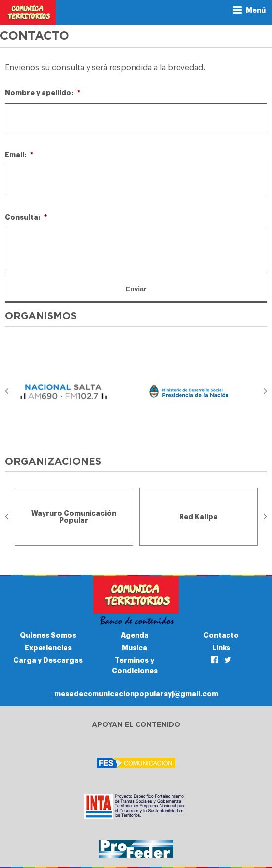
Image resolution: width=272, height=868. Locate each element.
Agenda (135, 635)
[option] (74, 392)
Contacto (221, 635)
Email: (19, 155)
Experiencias (48, 648)
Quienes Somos (48, 635)
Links (221, 648)
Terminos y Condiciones (135, 665)
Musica (135, 648)
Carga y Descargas (48, 660)
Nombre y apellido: (43, 93)
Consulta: (26, 217)
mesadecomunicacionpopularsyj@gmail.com (136, 694)
